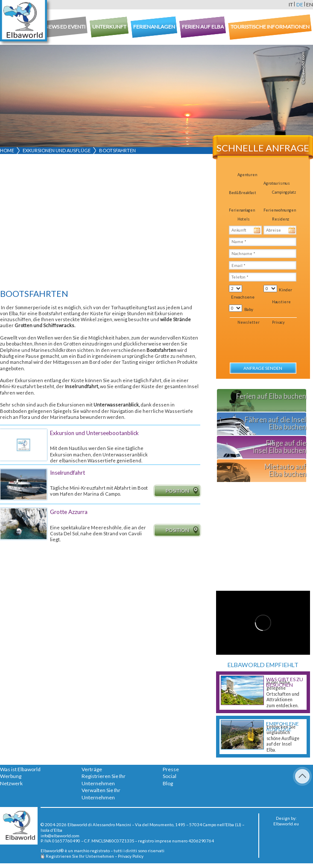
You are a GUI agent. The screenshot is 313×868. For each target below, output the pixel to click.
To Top (302, 776)
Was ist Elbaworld (20, 769)
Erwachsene (243, 297)
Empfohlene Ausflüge (282, 726)
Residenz (281, 219)
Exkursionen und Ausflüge (57, 150)
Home (7, 150)
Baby (249, 309)
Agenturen (247, 175)
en (310, 4)
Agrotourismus (277, 183)
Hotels (244, 219)
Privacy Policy (131, 856)
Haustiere (281, 302)
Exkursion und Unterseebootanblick (94, 433)
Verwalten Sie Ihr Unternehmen (101, 794)
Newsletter (249, 322)
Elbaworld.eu (286, 824)
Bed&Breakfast (243, 193)
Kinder (285, 290)
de (300, 4)
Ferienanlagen (242, 210)
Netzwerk (11, 783)
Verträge (92, 769)
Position (183, 491)
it (291, 4)
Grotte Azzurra (69, 512)
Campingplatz (284, 192)
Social (170, 776)
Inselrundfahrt (67, 473)
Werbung (11, 776)
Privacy (278, 322)
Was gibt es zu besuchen (285, 682)
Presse (171, 769)
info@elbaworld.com (60, 836)
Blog (168, 783)
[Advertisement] (97, 223)
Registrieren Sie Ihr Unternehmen (104, 780)
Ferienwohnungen (280, 210)
